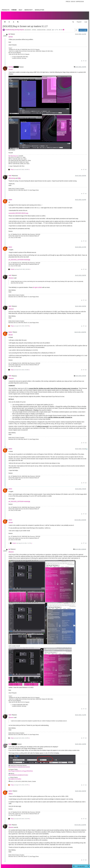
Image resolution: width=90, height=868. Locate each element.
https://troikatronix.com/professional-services (19, 765)
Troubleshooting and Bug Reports (15, 28)
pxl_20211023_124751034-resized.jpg (19, 258)
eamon (10, 198)
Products (6, 10)
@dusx (11, 792)
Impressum (80, 2)
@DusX (15, 789)
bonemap (11, 65)
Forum (14, 10)
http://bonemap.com (13, 154)
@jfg (19, 176)
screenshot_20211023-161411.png (18, 211)
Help (20, 10)
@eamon (14, 274)
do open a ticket (37, 286)
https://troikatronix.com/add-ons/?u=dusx (18, 773)
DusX (10, 742)
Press (68, 2)
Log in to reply (83, 28)
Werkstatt (29, 10)
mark (10, 174)
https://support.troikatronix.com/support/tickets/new (21, 769)
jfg (9, 32)
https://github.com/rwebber (15, 777)
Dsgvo (73, 2)
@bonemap (15, 174)
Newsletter (39, 10)
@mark (13, 32)
